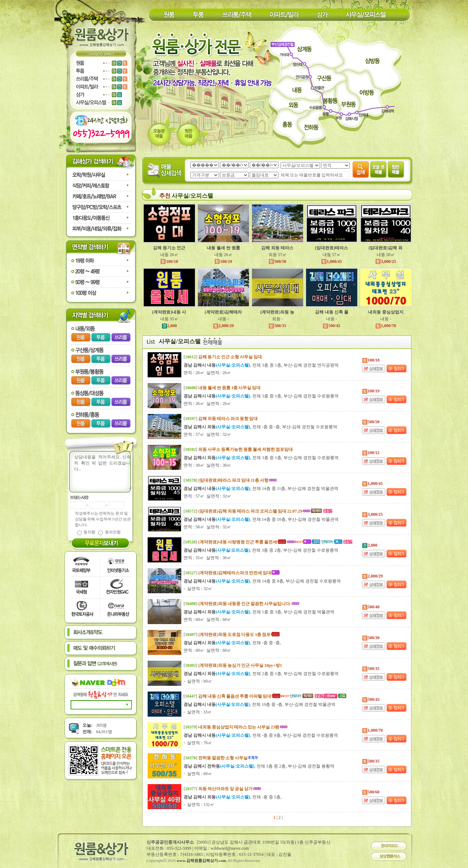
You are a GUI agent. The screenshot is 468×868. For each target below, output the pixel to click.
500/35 (277, 326)
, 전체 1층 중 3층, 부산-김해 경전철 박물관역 (259, 612)
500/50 (277, 261)
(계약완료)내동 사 (169, 312)
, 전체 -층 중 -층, (232, 643)
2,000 (169, 326)
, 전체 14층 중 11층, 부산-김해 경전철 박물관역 (261, 489)
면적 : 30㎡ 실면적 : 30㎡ (207, 465)
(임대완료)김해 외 (386, 248)
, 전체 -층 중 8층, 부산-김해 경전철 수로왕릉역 (261, 735)
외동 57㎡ (278, 255)
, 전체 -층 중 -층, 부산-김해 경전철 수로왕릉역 (260, 427)
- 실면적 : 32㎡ (198, 589)
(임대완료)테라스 (331, 248)
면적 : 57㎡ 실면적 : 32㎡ (207, 434)
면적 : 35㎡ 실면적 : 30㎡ (207, 558)
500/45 (331, 326)
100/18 (169, 261)
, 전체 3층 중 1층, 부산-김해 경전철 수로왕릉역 (261, 396)
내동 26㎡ (169, 255)
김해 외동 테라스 (277, 248)
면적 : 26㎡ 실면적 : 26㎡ (207, 373)
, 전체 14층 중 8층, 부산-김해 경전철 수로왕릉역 (262, 581)
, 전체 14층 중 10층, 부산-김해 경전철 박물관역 (261, 519)
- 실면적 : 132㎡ (199, 805)
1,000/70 (386, 326)
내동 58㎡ (386, 255)
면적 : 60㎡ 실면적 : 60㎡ (207, 619)
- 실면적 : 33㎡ (198, 712)
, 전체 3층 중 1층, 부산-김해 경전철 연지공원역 (261, 365)
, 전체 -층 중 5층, (232, 797)
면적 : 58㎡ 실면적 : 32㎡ (207, 527)
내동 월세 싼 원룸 (223, 248)
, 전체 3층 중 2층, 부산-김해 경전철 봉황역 (259, 766)
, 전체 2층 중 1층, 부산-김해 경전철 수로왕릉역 (261, 674)
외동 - (278, 319)
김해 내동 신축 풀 (332, 312)
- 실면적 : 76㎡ (198, 743)
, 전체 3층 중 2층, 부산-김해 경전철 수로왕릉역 (261, 550)
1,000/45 (331, 261)
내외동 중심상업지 (386, 312)
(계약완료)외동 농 (278, 312)
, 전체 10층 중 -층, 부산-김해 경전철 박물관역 (259, 704)
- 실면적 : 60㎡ (198, 681)
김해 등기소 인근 (169, 248)
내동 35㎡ (169, 319)
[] (223, 357)
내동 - (223, 319)
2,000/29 (223, 326)
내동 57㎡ (332, 255)
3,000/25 (386, 261)
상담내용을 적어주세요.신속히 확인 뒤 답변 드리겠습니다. (105, 472)
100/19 (223, 261)
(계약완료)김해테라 (223, 312)
